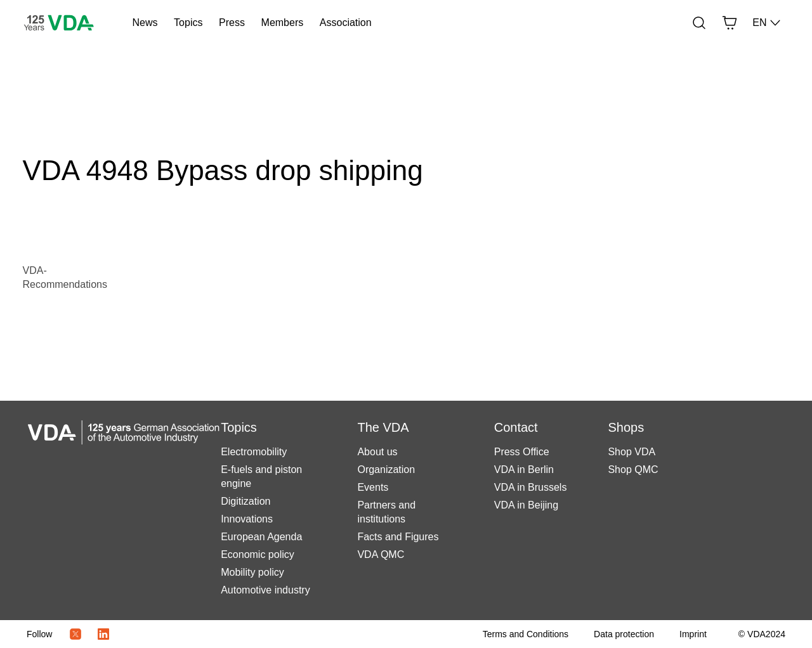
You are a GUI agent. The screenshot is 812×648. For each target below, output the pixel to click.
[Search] (699, 23)
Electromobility (254, 452)
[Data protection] (624, 634)
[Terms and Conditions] (526, 634)
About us (377, 452)
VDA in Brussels (531, 487)
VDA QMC (381, 554)
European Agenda (261, 537)
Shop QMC (633, 470)
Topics (188, 23)
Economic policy (258, 554)
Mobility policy (252, 572)
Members (283, 23)
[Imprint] (693, 634)
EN (767, 23)
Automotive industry (265, 590)
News (145, 23)
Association (346, 23)
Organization (386, 470)
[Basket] (730, 23)
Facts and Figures (398, 537)
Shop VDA (632, 452)
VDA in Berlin (524, 470)
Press (232, 23)
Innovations (247, 519)
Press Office (522, 452)
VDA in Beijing (526, 505)
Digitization (246, 501)
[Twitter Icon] (75, 634)
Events (373, 487)
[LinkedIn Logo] (103, 634)
